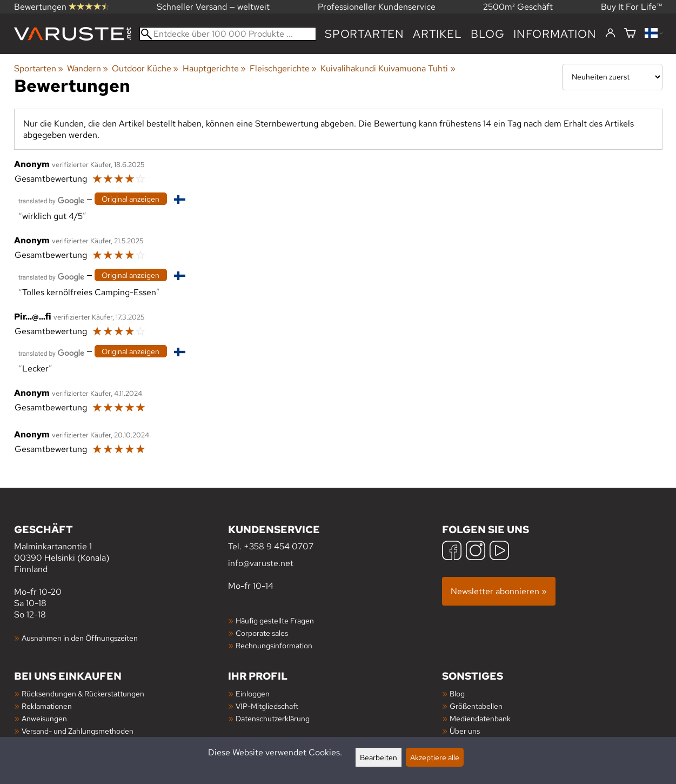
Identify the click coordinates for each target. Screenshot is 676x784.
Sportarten (364, 34)
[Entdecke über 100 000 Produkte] (228, 34)
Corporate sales (262, 633)
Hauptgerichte (214, 68)
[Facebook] (452, 552)
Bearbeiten (379, 757)
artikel (437, 34)
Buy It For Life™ (632, 7)
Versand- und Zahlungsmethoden (78, 731)
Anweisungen (44, 718)
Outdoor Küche (145, 68)
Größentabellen (476, 706)
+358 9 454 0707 (279, 546)
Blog (488, 34)
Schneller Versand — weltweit (213, 7)
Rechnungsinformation (274, 645)
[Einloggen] (610, 34)
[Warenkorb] (630, 34)
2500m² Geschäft (518, 7)
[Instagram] (476, 552)
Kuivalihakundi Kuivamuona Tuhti (388, 68)
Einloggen (253, 693)
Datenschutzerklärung (273, 718)
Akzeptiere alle (435, 757)
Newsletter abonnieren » (499, 591)
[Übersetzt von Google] (51, 200)
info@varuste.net (261, 563)
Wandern (88, 68)
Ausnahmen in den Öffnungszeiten (80, 638)
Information (555, 34)
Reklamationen (47, 706)
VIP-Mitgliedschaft (267, 706)
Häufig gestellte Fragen (275, 620)
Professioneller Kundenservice (377, 7)
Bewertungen (62, 7)
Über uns (465, 731)
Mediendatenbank (480, 718)
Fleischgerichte (283, 68)
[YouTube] (499, 552)
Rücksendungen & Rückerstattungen (83, 693)
